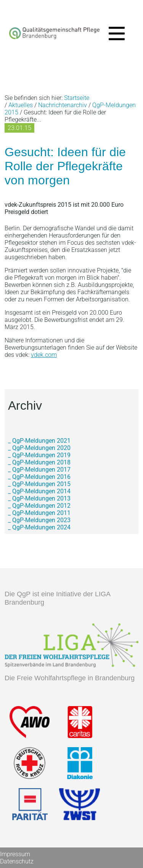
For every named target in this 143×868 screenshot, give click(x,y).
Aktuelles (21, 105)
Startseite (77, 98)
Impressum (15, 854)
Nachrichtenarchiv (63, 105)
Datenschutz (17, 861)
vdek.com (44, 355)
